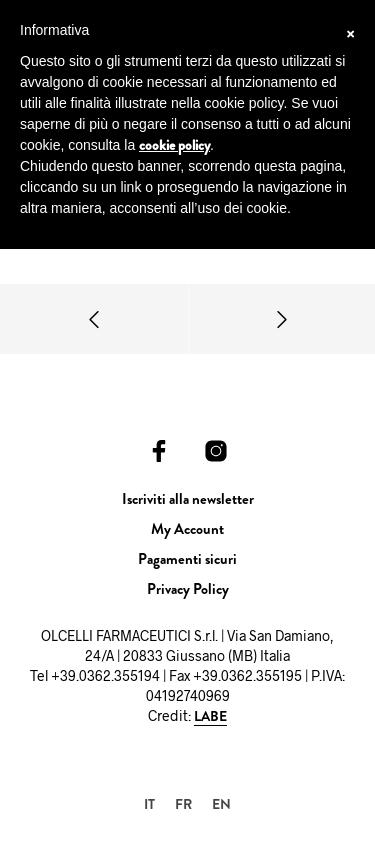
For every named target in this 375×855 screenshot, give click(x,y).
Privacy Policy (188, 589)
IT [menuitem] (149, 804)
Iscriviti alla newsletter (188, 499)
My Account (187, 529)
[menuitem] (149, 803)
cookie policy (174, 145)
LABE (210, 717)
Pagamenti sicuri (187, 559)
